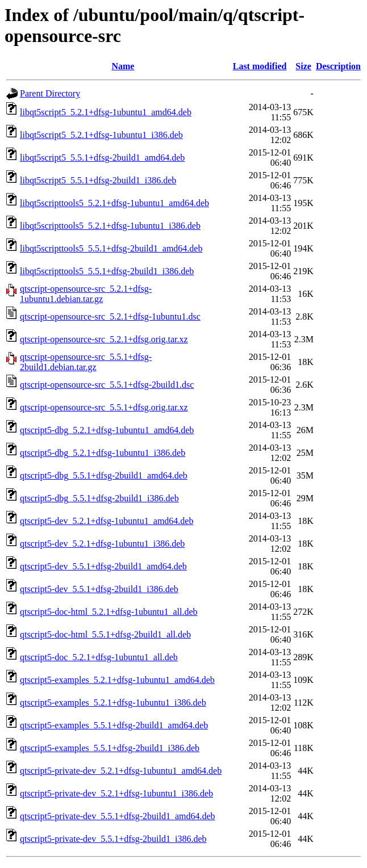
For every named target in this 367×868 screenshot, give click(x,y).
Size (303, 66)
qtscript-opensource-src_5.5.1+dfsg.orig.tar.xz (104, 407)
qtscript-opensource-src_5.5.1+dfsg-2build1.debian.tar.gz (86, 362)
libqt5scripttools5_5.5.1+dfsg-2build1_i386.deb (107, 271)
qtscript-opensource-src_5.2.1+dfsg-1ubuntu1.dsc (110, 316)
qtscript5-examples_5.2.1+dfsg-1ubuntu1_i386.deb (113, 703)
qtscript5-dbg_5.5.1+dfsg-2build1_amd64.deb (104, 475)
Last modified (260, 66)
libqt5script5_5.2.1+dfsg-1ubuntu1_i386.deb (101, 135)
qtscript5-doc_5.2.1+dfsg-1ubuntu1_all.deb (99, 657)
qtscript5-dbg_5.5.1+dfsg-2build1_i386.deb (99, 498)
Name (123, 66)
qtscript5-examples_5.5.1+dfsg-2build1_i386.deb (110, 748)
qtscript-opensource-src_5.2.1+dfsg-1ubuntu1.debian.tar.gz (86, 294)
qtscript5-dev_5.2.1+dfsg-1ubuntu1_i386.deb (102, 544)
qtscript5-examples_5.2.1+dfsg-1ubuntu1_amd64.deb (117, 680)
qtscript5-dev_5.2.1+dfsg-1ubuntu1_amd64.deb (107, 521)
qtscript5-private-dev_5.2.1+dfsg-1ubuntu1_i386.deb (116, 793)
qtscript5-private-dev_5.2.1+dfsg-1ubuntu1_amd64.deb (121, 771)
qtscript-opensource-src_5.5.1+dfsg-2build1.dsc (107, 385)
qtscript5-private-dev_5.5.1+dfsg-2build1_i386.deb (113, 839)
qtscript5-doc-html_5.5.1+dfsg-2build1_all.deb (105, 634)
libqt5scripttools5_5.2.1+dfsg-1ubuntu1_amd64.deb (114, 203)
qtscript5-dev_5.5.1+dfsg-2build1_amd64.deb (103, 566)
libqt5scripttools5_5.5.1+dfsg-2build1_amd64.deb (111, 248)
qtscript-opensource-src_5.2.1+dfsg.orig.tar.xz (104, 339)
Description (338, 66)
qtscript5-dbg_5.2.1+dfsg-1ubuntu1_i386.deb (103, 453)
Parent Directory (50, 93)
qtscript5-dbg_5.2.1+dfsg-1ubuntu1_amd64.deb (107, 430)
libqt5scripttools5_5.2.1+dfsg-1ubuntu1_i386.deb (110, 226)
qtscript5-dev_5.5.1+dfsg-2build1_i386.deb (99, 589)
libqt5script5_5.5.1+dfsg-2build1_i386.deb (98, 180)
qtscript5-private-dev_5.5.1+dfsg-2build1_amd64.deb (118, 816)
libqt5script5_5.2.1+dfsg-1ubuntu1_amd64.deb (106, 112)
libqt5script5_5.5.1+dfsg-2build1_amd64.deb (102, 158)
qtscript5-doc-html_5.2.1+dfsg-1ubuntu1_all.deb (109, 612)
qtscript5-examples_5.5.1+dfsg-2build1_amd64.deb (114, 725)
